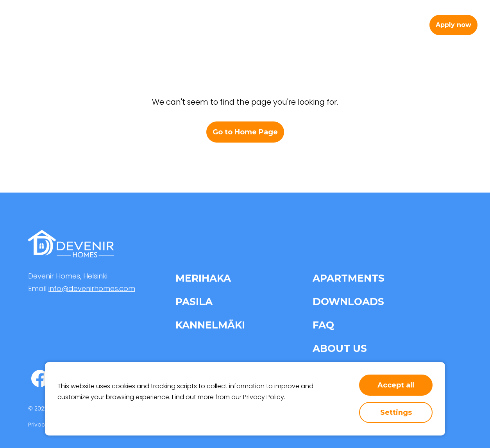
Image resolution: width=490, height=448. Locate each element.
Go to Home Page (245, 132)
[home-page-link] (45, 25)
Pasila (194, 302)
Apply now (453, 25)
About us (325, 25)
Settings (396, 412)
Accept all (396, 385)
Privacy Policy (264, 397)
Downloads (348, 302)
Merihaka (203, 278)
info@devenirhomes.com (92, 288)
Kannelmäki (210, 325)
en (399, 25)
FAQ (323, 325)
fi (414, 25)
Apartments (223, 25)
